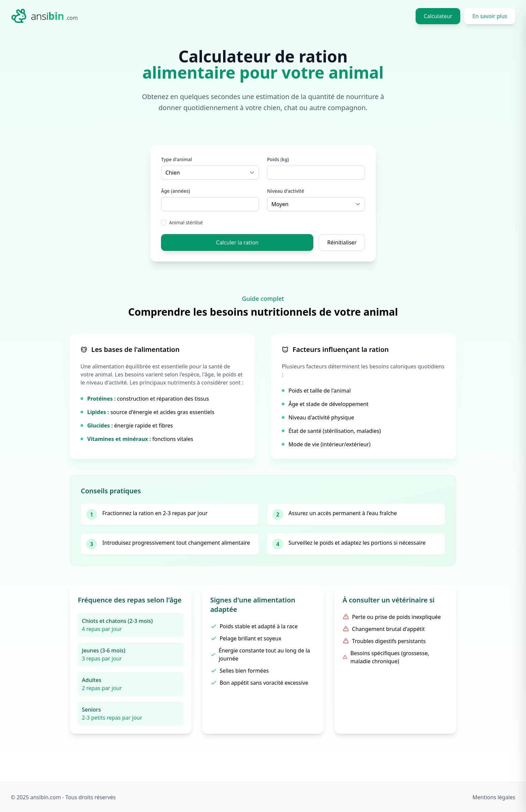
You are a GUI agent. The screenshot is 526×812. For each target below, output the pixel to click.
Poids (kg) (278, 159)
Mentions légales (494, 797)
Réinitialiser (342, 242)
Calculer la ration (237, 242)
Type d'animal (176, 159)
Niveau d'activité (286, 191)
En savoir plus (490, 16)
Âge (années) (176, 191)
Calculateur (438, 16)
